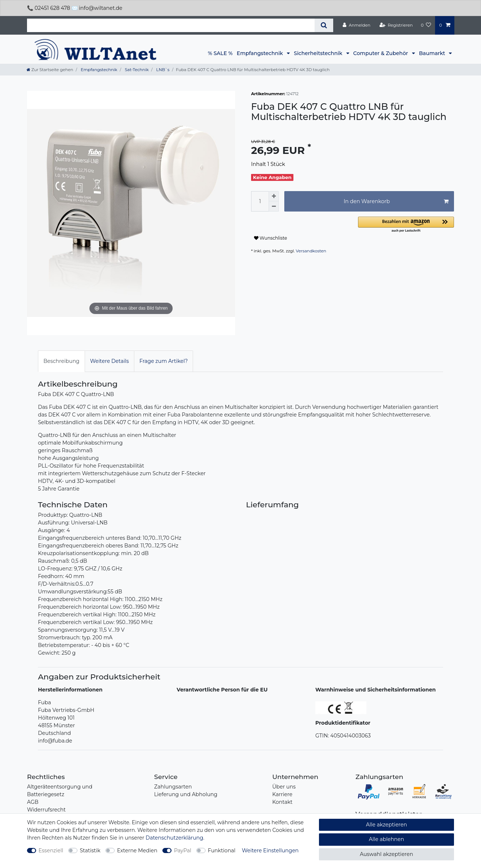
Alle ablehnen (387, 839)
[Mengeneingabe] (260, 201)
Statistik (90, 850)
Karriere (282, 794)
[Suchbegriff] (171, 25)
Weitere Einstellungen (270, 850)
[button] (406, 225)
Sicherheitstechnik (319, 53)
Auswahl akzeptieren (386, 854)
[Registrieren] (396, 25)
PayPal (183, 850)
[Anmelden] (357, 25)
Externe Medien (137, 850)
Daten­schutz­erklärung (174, 838)
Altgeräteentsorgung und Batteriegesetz (60, 790)
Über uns (284, 787)
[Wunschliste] (426, 25)
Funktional (222, 850)
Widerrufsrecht (46, 810)
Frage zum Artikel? (163, 361)
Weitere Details (109, 361)
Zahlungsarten (173, 787)
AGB (33, 802)
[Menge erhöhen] (274, 196)
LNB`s (162, 70)
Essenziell (51, 850)
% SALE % (220, 53)
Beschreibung (61, 361)
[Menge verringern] (274, 206)
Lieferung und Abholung (186, 794)
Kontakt (282, 802)
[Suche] (324, 25)
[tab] (61, 361)
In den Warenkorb (396, 201)
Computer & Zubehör (381, 53)
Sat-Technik (136, 70)
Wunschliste (271, 238)
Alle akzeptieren (386, 825)
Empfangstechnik (261, 53)
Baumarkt (433, 53)
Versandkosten (311, 251)
